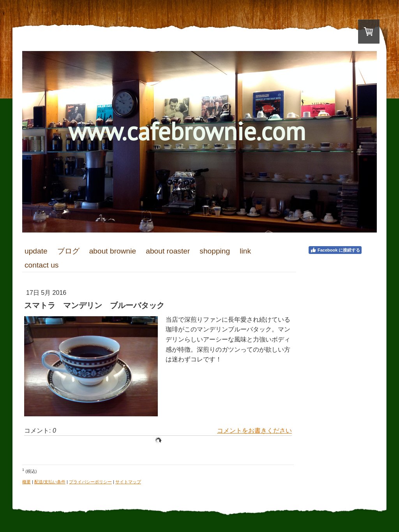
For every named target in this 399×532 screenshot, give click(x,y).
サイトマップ (128, 482)
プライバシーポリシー (90, 482)
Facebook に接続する (335, 250)
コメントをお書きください (254, 431)
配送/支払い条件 (50, 482)
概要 (26, 482)
